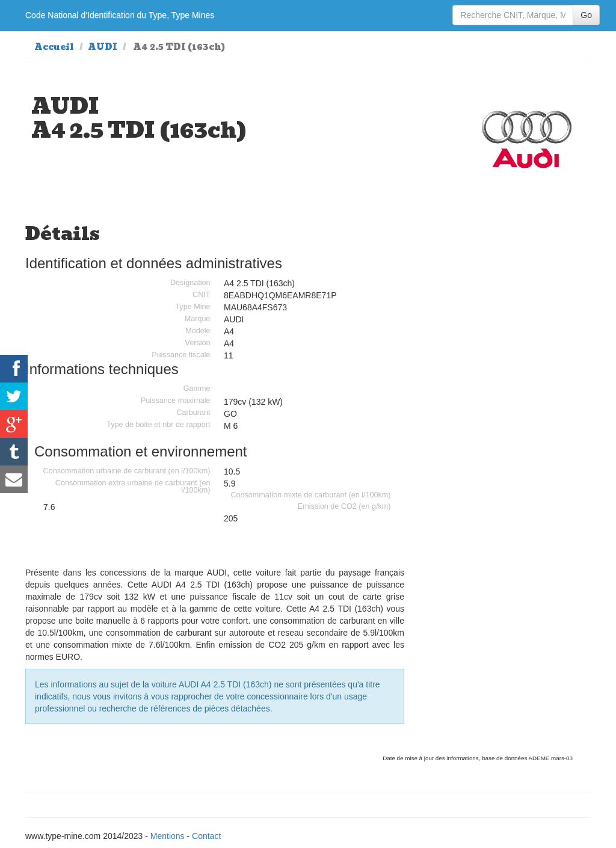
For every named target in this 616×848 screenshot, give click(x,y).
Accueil (54, 47)
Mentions (168, 836)
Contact (206, 836)
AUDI (103, 47)
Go (586, 15)
